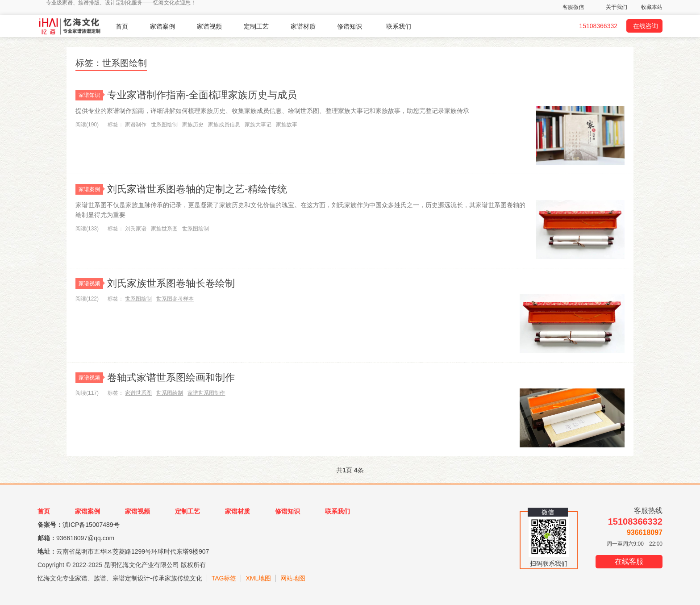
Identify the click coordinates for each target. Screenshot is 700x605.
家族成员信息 (224, 125)
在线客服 (629, 561)
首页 (122, 26)
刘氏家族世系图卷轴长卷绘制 (171, 283)
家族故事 (287, 125)
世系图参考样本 (175, 299)
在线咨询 (646, 26)
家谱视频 (209, 26)
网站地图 (293, 578)
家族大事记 (258, 125)
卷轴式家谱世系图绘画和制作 (171, 378)
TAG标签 (224, 578)
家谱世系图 (138, 393)
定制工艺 (256, 26)
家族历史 (193, 125)
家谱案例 (162, 26)
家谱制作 (136, 125)
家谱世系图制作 (206, 393)
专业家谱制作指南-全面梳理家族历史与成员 (202, 95)
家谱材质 (303, 26)
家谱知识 (91, 95)
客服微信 (573, 7)
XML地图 (258, 578)
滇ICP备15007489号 (91, 525)
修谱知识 (350, 26)
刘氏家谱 (136, 229)
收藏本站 (652, 7)
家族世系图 (164, 229)
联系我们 (399, 26)
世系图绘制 (164, 125)
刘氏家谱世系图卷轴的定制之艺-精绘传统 (197, 189)
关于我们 (617, 7)
